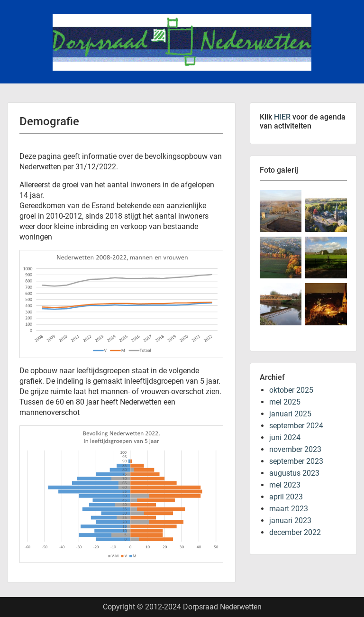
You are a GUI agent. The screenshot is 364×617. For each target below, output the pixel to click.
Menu (17, 7)
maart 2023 (289, 509)
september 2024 (296, 426)
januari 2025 (290, 414)
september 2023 (296, 461)
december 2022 (295, 532)
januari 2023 (290, 520)
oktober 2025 (291, 390)
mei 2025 (285, 402)
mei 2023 (285, 485)
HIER (282, 117)
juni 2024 (285, 437)
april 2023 (286, 497)
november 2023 (295, 449)
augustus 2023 (294, 473)
